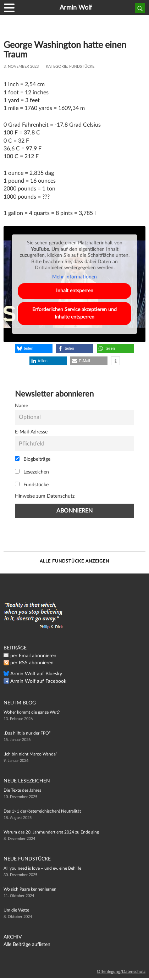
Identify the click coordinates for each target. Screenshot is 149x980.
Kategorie (56, 67)
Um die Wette (16, 910)
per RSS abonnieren (32, 663)
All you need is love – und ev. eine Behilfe (42, 868)
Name (21, 406)
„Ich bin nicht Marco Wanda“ (30, 754)
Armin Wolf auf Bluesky (36, 674)
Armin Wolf (76, 8)
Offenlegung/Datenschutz (121, 971)
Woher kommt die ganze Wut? (32, 712)
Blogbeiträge (33, 459)
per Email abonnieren (33, 656)
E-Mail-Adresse (31, 432)
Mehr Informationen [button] (74, 277)
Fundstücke (82, 67)
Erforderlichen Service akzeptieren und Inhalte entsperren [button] (74, 313)
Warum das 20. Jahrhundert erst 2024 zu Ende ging (51, 832)
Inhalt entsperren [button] (75, 291)
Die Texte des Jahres (22, 790)
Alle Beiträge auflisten (27, 945)
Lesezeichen (32, 472)
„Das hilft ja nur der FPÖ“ (27, 733)
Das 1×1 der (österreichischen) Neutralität (42, 811)
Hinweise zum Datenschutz (45, 496)
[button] (34, 348)
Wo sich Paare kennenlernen (30, 889)
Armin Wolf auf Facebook (38, 681)
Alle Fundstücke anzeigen (74, 561)
